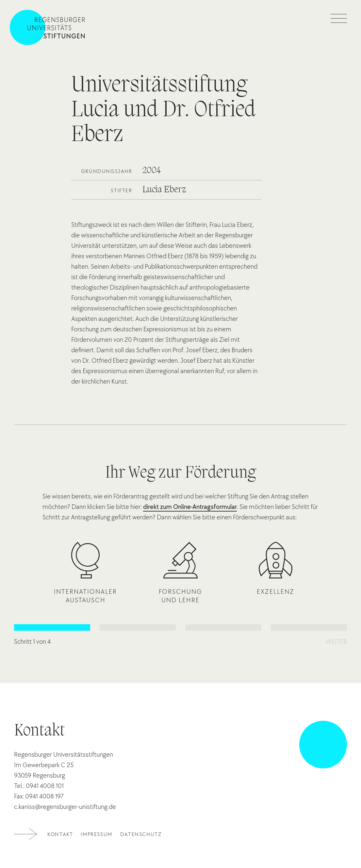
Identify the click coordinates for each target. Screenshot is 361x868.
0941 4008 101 (45, 786)
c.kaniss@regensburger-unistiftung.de (65, 807)
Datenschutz (141, 834)
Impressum (96, 834)
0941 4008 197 (44, 796)
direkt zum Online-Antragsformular (190, 507)
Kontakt (60, 834)
